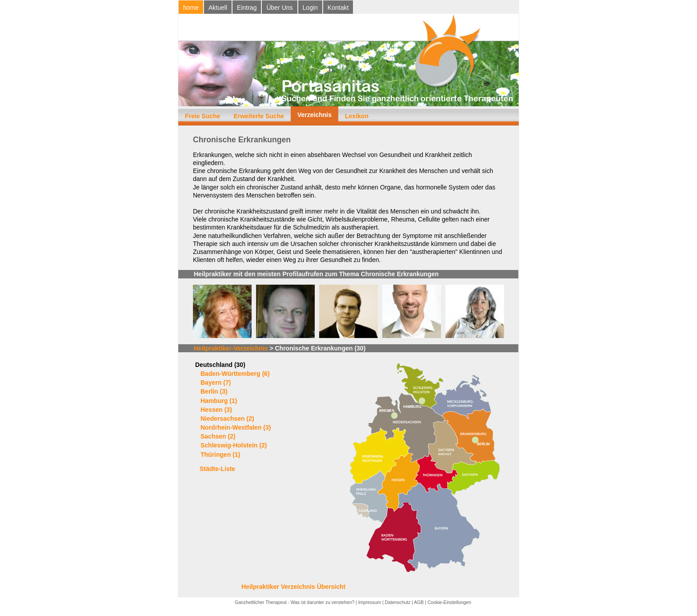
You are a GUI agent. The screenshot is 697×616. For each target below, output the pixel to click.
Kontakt (338, 8)
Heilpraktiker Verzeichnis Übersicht (293, 587)
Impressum (370, 602)
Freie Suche (202, 116)
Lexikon (357, 116)
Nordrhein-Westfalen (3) (236, 427)
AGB (419, 602)
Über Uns (279, 8)
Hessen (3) (216, 410)
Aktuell (218, 8)
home (191, 8)
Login (310, 8)
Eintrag (247, 8)
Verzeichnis (314, 115)
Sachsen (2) (218, 436)
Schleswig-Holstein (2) (234, 445)
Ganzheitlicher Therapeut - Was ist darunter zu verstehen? (294, 602)
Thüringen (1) (220, 455)
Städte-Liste (217, 469)
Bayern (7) (216, 382)
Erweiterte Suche (259, 116)
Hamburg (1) (219, 401)
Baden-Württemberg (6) (235, 374)
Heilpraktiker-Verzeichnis (231, 348)
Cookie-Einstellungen (449, 602)
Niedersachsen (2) (227, 419)
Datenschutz (398, 602)
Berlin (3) (214, 391)
